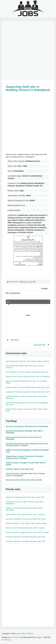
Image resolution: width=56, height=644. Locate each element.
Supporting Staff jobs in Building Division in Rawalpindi (28, 88)
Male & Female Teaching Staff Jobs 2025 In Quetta (25, 528)
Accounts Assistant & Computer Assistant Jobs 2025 (26, 519)
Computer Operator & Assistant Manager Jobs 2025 (25, 537)
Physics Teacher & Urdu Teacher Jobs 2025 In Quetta (26, 523)
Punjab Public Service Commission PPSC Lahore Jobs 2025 (27, 410)
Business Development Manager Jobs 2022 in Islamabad (24, 432)
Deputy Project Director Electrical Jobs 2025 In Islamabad (28, 377)
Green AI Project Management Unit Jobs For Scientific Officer (26, 382)
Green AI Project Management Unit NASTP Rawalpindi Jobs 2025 (27, 404)
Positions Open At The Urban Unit (20, 469)
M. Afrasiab (14, 637)
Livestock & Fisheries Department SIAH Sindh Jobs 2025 (27, 392)
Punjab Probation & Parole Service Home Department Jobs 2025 (26, 397)
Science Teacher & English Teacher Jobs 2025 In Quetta (26, 464)
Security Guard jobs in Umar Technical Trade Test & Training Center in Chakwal (27, 445)
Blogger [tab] (45, 289)
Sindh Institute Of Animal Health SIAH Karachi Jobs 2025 (27, 387)
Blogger (39, 637)
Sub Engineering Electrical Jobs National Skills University (28, 361)
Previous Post (40, 345)
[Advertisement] (28, 50)
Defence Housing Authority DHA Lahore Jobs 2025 (25, 497)
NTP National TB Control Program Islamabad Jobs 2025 (27, 372)
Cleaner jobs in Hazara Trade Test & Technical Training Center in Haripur (24, 457)
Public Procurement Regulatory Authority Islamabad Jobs (27, 451)
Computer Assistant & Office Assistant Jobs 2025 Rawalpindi (24, 503)
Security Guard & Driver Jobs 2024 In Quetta (24, 480)
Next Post (15, 340)
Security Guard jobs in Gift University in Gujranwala (27, 426)
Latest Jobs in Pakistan (25, 634)
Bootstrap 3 (6, 640)
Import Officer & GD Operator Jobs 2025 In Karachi (25, 514)
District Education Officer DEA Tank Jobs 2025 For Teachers (25, 367)
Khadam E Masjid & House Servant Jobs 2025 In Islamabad (24, 509)
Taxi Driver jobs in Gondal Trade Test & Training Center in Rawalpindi (25, 474)
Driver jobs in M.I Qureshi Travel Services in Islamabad (24, 438)
